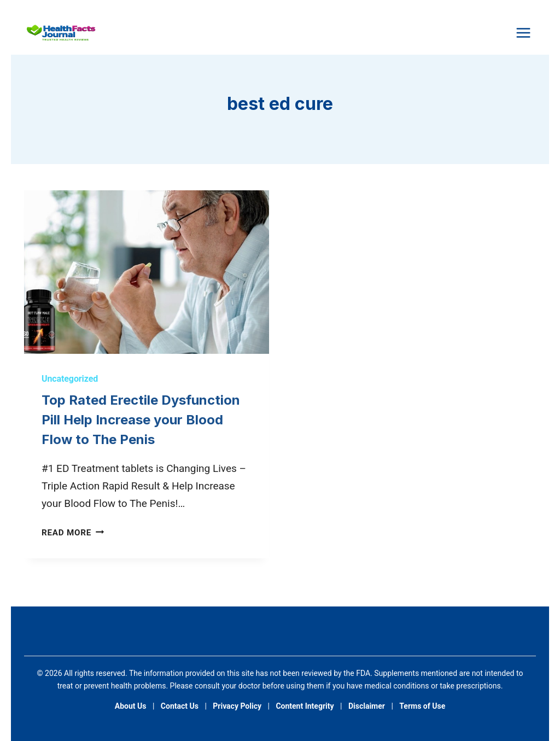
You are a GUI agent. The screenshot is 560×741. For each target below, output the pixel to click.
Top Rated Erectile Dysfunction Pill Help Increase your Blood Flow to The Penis (141, 420)
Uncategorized (70, 379)
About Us (131, 706)
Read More (73, 533)
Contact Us (180, 706)
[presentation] (147, 272)
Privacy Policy (237, 706)
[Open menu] (523, 33)
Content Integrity (305, 706)
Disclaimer (367, 706)
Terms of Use (422, 706)
